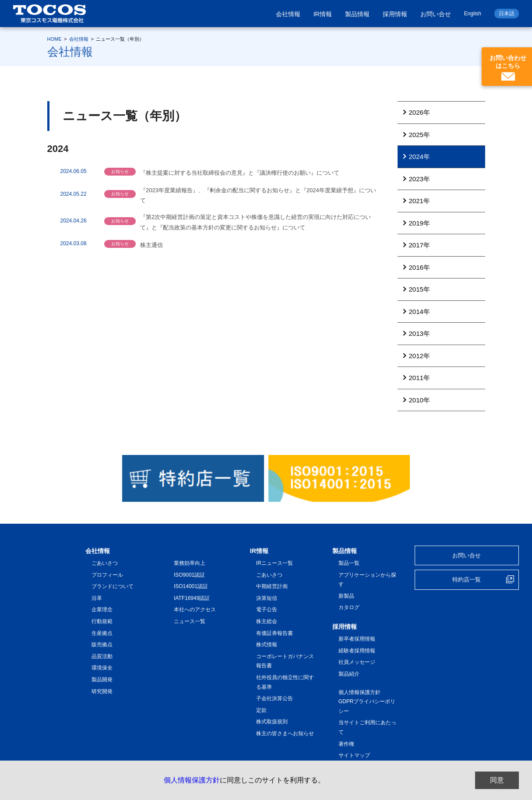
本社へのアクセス (195, 610)
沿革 (97, 598)
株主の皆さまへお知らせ (285, 733)
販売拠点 (102, 645)
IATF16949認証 (192, 598)
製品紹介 (349, 674)
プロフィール (107, 575)
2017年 (419, 245)
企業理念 (102, 610)
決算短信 (267, 598)
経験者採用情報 (357, 651)
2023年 (419, 179)
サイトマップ (354, 755)
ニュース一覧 (190, 621)
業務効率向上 (190, 563)
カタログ (349, 607)
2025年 (419, 135)
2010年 (419, 400)
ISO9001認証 (189, 575)
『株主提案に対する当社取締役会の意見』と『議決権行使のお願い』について (240, 173)
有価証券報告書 (275, 633)
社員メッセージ (357, 662)
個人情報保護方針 (192, 780)
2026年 (419, 112)
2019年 (419, 223)
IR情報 (323, 14)
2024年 (419, 157)
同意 (497, 780)
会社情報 (288, 14)
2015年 (419, 289)
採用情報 (395, 14)
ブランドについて (113, 586)
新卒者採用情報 (357, 639)
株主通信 (151, 245)
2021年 (419, 201)
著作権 (346, 744)
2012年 (419, 356)
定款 (261, 710)
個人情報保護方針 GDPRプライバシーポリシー (367, 702)
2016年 (419, 267)
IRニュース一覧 (275, 563)
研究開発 (102, 691)
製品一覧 (349, 563)
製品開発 (102, 680)
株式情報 (267, 645)
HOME (55, 39)
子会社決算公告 (275, 698)
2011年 (419, 378)
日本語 (507, 14)
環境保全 (102, 668)
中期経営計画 (272, 586)
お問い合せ (436, 14)
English (473, 14)
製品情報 (357, 14)
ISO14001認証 (191, 586)
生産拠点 (102, 633)
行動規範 (102, 621)
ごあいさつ (105, 563)
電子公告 (267, 610)
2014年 (419, 312)
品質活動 (102, 656)
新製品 (346, 596)
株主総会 (267, 621)
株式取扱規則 (272, 722)
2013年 (419, 333)
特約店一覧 (467, 580)
